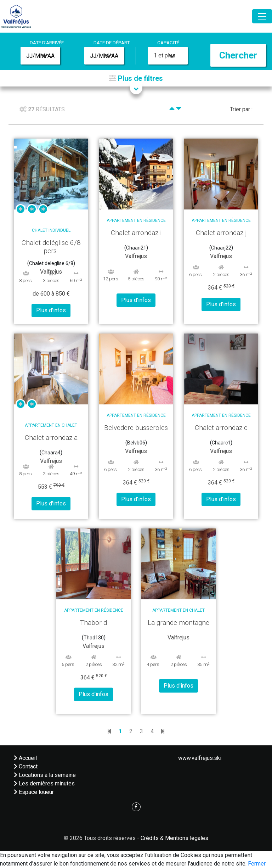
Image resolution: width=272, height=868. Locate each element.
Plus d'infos (51, 310)
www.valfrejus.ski (200, 758)
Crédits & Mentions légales (174, 838)
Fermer (257, 864)
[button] (136, 78)
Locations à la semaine (45, 775)
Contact (26, 766)
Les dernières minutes (44, 783)
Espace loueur (34, 792)
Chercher (238, 55)
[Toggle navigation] (262, 16)
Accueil (25, 758)
